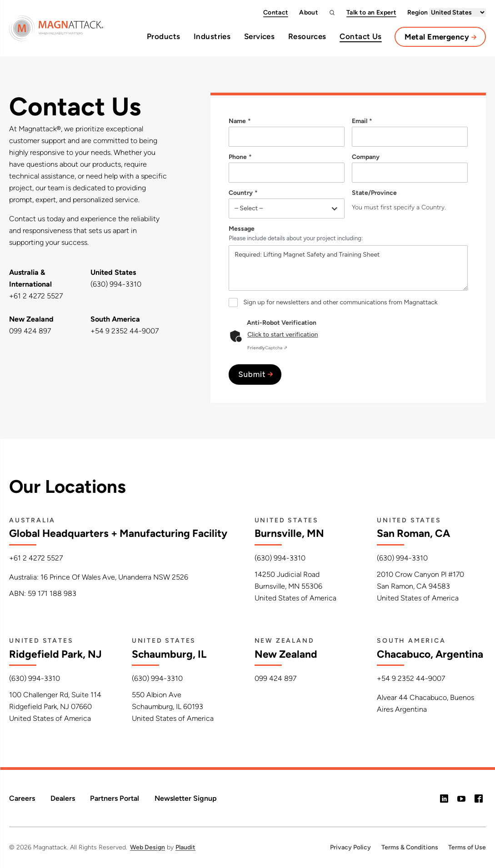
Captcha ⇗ (267, 348)
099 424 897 (30, 331)
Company (366, 157)
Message (242, 229)
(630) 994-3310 (116, 284)
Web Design (147, 847)
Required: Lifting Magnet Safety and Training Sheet (348, 268)
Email (362, 121)
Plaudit (185, 847)
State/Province (374, 193)
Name (240, 121)
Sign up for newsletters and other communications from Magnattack (340, 302)
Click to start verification (283, 335)
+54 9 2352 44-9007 (125, 331)
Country (244, 193)
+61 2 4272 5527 (36, 296)
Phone (241, 157)
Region (447, 12)
